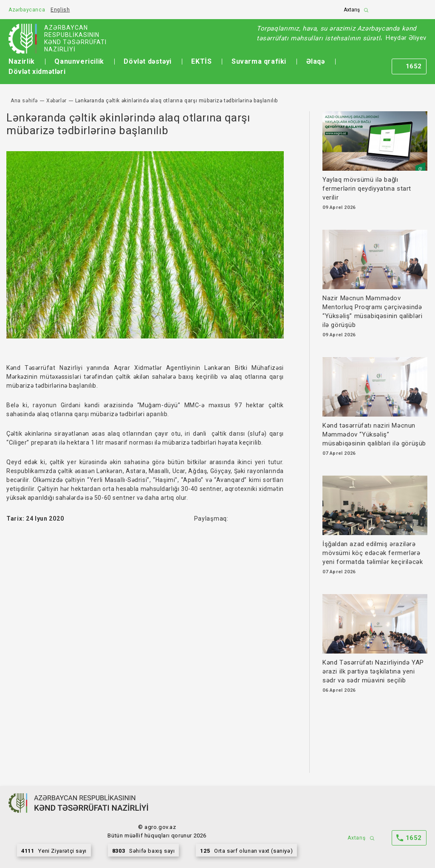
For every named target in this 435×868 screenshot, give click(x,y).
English (60, 10)
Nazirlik (22, 61)
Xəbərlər (56, 101)
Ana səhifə (24, 101)
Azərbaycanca (27, 10)
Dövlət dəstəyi (147, 61)
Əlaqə (316, 61)
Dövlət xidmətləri (37, 72)
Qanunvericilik (79, 61)
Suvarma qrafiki (259, 61)
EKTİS (201, 61)
